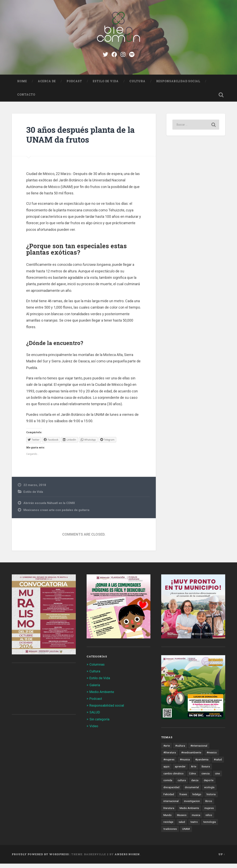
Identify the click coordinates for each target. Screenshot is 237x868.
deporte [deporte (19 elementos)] (209, 785)
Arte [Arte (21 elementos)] (194, 771)
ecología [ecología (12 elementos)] (209, 792)
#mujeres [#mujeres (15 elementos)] (169, 764)
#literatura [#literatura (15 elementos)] (170, 757)
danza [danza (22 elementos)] (195, 785)
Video (94, 731)
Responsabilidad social (178, 86)
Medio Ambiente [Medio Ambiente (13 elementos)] (189, 813)
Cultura (137, 86)
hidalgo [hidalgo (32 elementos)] (197, 799)
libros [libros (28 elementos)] (209, 806)
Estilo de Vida (106, 86)
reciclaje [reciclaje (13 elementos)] (168, 826)
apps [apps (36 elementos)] (166, 771)
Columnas (97, 669)
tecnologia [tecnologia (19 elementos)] (209, 826)
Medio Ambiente (102, 696)
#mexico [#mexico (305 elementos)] (212, 757)
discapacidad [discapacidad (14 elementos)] (171, 792)
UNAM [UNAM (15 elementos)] (186, 833)
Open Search (221, 99)
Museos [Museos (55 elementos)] (182, 820)
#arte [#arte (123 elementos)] (167, 750)
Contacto (26, 99)
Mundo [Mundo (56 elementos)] (167, 820)
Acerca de (47, 86)
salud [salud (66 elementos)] (182, 826)
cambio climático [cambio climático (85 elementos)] (173, 778)
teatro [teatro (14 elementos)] (194, 826)
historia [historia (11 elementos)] (211, 799)
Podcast (74, 86)
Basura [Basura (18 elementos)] (206, 771)
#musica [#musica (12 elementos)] (185, 764)
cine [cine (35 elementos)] (217, 778)
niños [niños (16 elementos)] (209, 820)
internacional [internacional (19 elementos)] (171, 806)
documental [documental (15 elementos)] (192, 792)
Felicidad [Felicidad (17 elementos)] (169, 799)
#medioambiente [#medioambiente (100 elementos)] (191, 757)
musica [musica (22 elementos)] (196, 820)
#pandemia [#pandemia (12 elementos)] (202, 764)
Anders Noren (127, 859)
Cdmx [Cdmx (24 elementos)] (192, 778)
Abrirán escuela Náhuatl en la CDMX (49, 508)
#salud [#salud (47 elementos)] (218, 764)
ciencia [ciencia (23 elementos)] (205, 778)
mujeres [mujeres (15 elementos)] (209, 813)
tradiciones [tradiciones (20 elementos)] (170, 833)
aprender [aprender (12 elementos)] (180, 771)
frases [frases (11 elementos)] (183, 799)
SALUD (95, 717)
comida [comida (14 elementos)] (168, 785)
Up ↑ (222, 859)
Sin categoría (99, 724)
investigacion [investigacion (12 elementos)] (192, 806)
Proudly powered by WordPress (40, 859)
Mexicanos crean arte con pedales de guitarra (56, 514)
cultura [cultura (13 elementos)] (182, 785)
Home (22, 86)
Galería (95, 689)
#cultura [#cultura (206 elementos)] (180, 750)
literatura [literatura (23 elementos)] (169, 813)
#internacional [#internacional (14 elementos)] (199, 750)
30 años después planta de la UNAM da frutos (80, 139)
